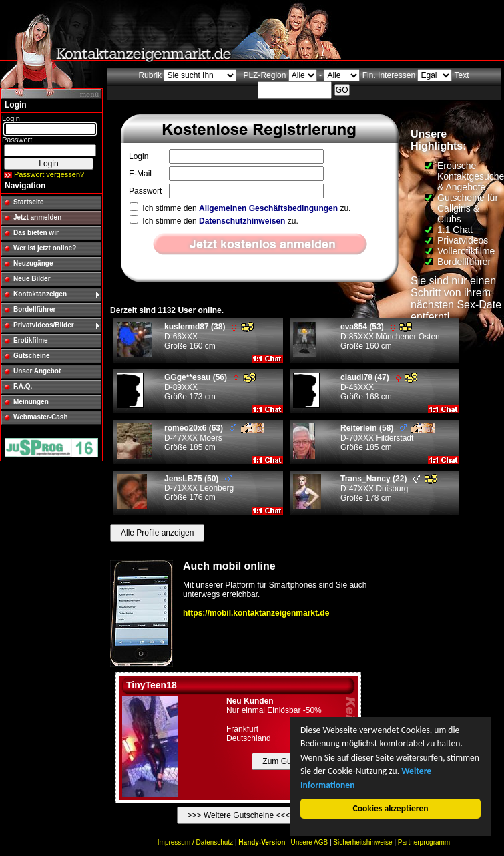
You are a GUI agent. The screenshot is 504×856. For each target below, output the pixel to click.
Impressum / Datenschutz (195, 842)
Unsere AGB (310, 842)
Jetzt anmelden (37, 217)
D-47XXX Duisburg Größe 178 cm (389, 488)
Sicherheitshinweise (362, 842)
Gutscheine (31, 356)
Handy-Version (262, 842)
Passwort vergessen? (49, 174)
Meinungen (31, 402)
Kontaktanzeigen (40, 294)
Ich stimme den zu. (240, 208)
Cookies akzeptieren (391, 808)
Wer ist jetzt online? (45, 248)
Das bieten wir (36, 233)
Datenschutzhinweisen (242, 221)
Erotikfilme (31, 340)
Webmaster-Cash (41, 417)
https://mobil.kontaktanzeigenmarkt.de (256, 613)
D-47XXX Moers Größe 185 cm (214, 438)
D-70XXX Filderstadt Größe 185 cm (388, 438)
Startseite (29, 202)
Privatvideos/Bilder (44, 325)
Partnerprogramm (424, 842)
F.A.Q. (23, 386)
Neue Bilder (32, 279)
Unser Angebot (37, 371)
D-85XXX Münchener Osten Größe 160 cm (390, 336)
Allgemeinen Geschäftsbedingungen (268, 208)
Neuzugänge (33, 263)
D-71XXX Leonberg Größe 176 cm (199, 488)
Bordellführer (34, 309)
